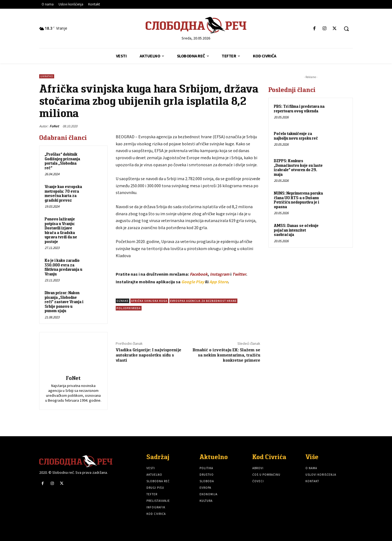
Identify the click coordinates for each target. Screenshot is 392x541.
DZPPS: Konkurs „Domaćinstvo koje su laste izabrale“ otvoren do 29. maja (298, 167)
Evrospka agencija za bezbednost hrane (203, 301)
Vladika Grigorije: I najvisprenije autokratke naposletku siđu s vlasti (148, 355)
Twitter (239, 274)
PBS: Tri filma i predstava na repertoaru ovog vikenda (299, 109)
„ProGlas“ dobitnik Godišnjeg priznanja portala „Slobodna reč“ (62, 161)
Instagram (220, 274)
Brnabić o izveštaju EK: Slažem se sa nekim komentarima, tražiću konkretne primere (226, 355)
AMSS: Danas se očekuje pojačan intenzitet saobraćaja (296, 230)
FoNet (54, 126)
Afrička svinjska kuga (149, 301)
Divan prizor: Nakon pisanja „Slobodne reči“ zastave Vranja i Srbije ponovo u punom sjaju (64, 302)
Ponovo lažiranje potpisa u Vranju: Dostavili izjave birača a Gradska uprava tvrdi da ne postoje (61, 230)
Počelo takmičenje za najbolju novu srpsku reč (296, 136)
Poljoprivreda (129, 308)
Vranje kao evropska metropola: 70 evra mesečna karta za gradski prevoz (63, 193)
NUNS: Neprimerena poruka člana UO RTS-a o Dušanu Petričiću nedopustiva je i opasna (298, 200)
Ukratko (47, 76)
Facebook (199, 274)
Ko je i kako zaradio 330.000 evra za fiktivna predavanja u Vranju (63, 267)
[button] (346, 29)
